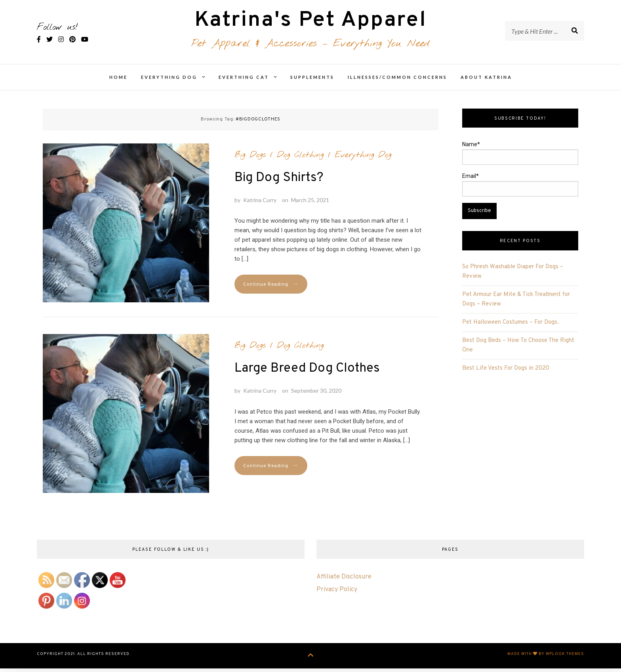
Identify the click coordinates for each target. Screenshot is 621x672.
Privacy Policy (337, 594)
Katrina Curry (260, 204)
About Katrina (486, 82)
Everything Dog (169, 82)
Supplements (312, 82)
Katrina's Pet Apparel (311, 23)
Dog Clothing (300, 159)
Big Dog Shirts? (279, 182)
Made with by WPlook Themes (546, 659)
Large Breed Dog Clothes (307, 373)
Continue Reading (271, 289)
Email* (520, 189)
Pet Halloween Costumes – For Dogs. (511, 327)
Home (118, 82)
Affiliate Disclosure (344, 581)
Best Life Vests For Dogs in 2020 (506, 373)
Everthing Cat (244, 82)
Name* (520, 158)
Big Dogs (250, 159)
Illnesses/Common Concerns (397, 82)
